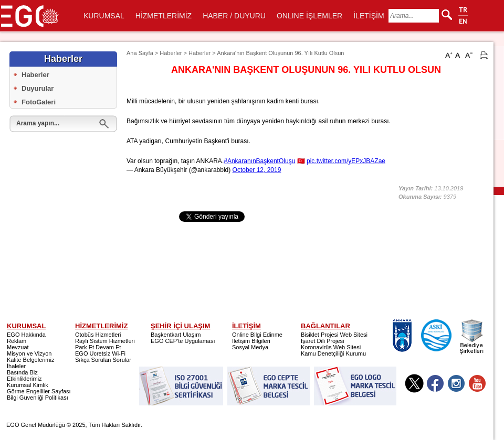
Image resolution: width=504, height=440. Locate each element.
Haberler (35, 75)
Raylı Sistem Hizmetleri (105, 341)
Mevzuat (18, 347)
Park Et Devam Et (98, 347)
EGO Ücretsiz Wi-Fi (100, 353)
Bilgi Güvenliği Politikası (38, 398)
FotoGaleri (39, 102)
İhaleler (16, 366)
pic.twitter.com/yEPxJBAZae (346, 161)
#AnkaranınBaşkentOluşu (259, 161)
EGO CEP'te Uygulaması (183, 341)
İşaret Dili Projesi (323, 341)
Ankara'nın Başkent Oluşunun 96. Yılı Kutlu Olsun (280, 53)
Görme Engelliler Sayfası (39, 391)
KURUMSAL (104, 16)
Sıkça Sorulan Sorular (103, 360)
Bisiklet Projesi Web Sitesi (334, 335)
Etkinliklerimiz (24, 379)
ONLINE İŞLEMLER (309, 16)
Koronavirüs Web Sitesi (331, 347)
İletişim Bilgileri (251, 341)
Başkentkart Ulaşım (176, 335)
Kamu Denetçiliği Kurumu (333, 353)
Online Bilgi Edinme (257, 335)
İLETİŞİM (369, 16)
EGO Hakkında (26, 335)
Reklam (17, 341)
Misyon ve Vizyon (29, 353)
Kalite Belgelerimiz (30, 360)
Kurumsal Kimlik (28, 385)
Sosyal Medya (250, 347)
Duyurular (38, 88)
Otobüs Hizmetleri (98, 335)
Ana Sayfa (140, 53)
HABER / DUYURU (234, 16)
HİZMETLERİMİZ (164, 16)
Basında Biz (22, 372)
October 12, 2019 (257, 170)
